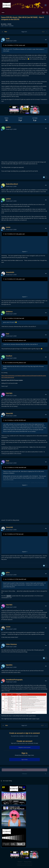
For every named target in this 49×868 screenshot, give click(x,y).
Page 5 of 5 (24, 32)
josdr (8, 39)
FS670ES (9, 393)
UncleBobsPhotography (14, 680)
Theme (20, 862)
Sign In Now (24, 760)
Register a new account (25, 747)
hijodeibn (9, 665)
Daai (20, 318)
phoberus (9, 312)
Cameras (11, 26)
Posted (11, 41)
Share (24, 770)
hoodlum (9, 356)
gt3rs (8, 572)
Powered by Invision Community (24, 865)
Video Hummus (11, 644)
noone (8, 227)
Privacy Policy (28, 862)
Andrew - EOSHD (7, 24)
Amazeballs (10, 272)
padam (8, 127)
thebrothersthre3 (12, 184)
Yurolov (20, 45)
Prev (6, 32)
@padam (9, 596)
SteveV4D (9, 413)
